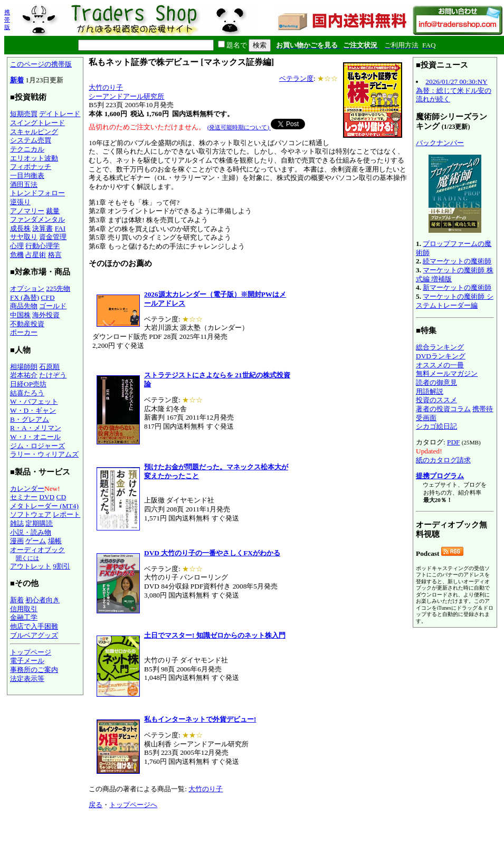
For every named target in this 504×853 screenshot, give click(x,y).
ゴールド (53, 306)
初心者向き (42, 600)
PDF (453, 442)
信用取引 (24, 609)
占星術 (36, 255)
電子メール (27, 661)
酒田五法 (24, 184)
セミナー (24, 497)
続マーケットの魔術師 (457, 261)
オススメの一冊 (440, 365)
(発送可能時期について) (239, 127)
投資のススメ (436, 400)
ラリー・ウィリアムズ (44, 454)
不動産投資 (27, 324)
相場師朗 (24, 367)
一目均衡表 (27, 176)
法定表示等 (27, 679)
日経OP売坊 (28, 384)
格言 (55, 255)
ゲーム (36, 541)
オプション (27, 288)
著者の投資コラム (443, 409)
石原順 (49, 367)
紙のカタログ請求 (443, 460)
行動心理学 (42, 246)
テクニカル (27, 149)
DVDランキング (441, 356)
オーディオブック (37, 550)
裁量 (53, 211)
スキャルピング (34, 132)
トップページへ (133, 805)
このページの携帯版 (41, 64)
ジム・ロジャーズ (37, 446)
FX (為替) (25, 297)
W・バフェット (34, 401)
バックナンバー (440, 143)
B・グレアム (30, 419)
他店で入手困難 (34, 626)
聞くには (27, 558)
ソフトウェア (31, 514)
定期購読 (39, 523)
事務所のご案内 (34, 670)
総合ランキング (440, 347)
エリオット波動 (34, 158)
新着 (17, 80)
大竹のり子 (106, 87)
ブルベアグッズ (34, 635)
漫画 (17, 541)
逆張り (20, 202)
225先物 (58, 288)
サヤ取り (24, 237)
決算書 (42, 228)
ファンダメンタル (37, 219)
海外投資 (46, 315)
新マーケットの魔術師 (457, 287)
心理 (17, 246)
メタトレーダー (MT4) (44, 506)
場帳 (55, 541)
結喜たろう (27, 393)
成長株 (20, 228)
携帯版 (7, 20)
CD (61, 497)
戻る (96, 805)
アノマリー (27, 211)
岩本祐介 (24, 375)
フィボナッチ (31, 167)
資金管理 (53, 237)
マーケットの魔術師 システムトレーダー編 (455, 301)
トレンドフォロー (37, 193)
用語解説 (430, 391)
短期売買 (24, 114)
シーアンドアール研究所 (126, 96)
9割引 (61, 566)
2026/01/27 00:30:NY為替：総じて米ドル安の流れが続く (454, 90)
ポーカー (24, 332)
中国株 (20, 315)
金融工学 (24, 617)
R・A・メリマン (36, 428)
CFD (48, 297)
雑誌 (17, 523)
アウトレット (31, 566)
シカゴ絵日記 (436, 426)
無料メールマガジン (447, 373)
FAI (60, 228)
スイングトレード (37, 123)
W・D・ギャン (33, 410)
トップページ (31, 652)
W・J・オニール (35, 437)
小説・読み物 (31, 532)
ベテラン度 (296, 78)
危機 (17, 255)
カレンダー (27, 489)
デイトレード (60, 114)
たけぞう (53, 375)
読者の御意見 (436, 382)
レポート (66, 514)
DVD (47, 497)
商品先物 (24, 306)
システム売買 (31, 140)
